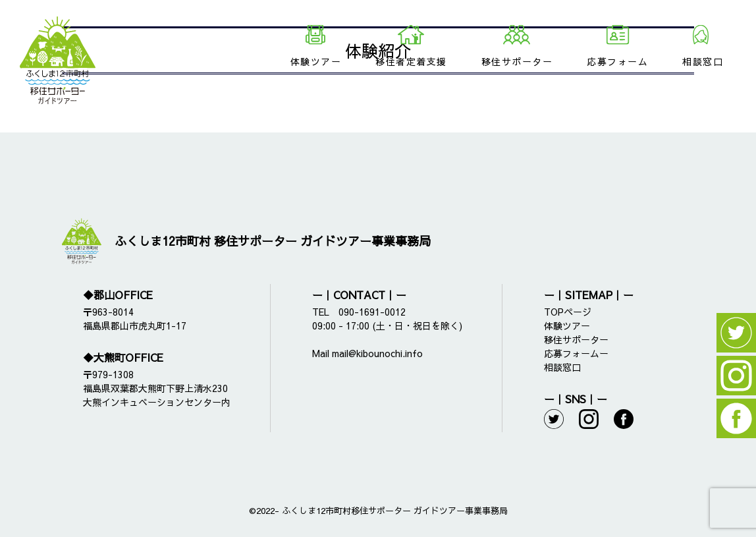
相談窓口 (703, 61)
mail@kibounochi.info (377, 353)
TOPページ (568, 312)
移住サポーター (517, 61)
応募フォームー (576, 353)
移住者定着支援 (411, 61)
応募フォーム (617, 61)
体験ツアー (316, 61)
